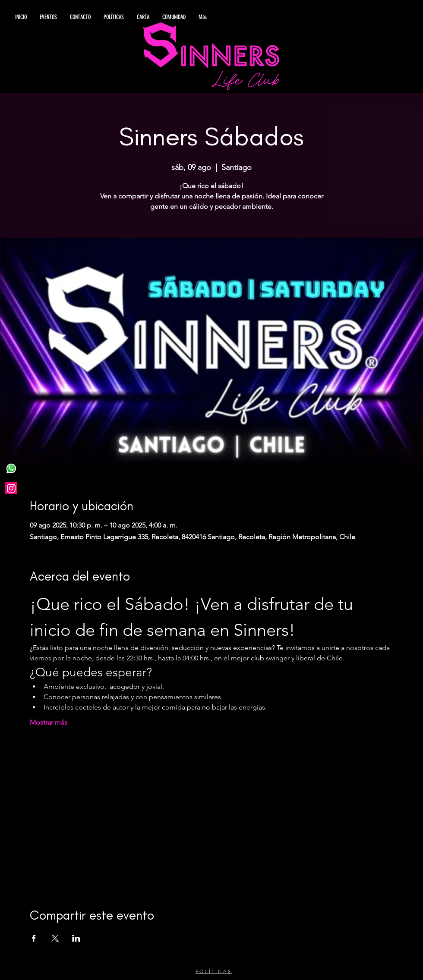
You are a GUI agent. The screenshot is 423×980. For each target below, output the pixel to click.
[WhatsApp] (11, 468)
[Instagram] (11, 488)
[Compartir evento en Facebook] (34, 938)
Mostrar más (49, 722)
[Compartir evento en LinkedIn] (76, 938)
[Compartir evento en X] (55, 938)
